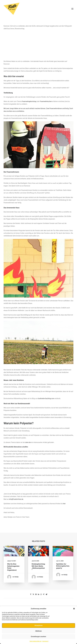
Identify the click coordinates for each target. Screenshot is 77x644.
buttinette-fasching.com (46, 398)
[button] (74, 609)
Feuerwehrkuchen (46, 101)
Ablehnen (38, 631)
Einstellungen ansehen (38, 637)
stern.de (28, 442)
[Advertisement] (38, 44)
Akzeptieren (38, 625)
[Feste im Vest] (38, 9)
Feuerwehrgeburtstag (29, 101)
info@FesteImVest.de (16, 499)
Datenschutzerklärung (35, 641)
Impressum (45, 641)
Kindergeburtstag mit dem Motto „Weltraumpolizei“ (38, 566)
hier (64, 504)
